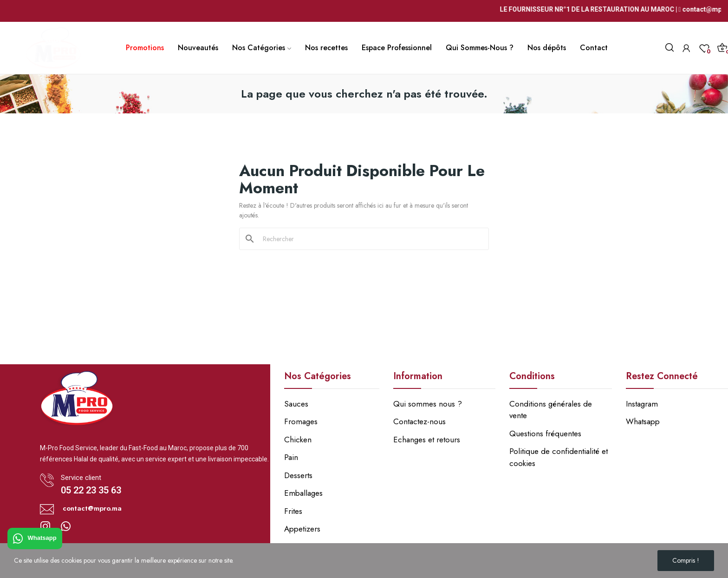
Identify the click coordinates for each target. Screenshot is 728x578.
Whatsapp (35, 539)
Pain (291, 457)
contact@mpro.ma (92, 508)
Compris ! (686, 560)
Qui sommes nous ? (428, 404)
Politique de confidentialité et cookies (559, 457)
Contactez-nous (419, 421)
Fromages (301, 421)
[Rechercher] (370, 239)
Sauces (296, 404)
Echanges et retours (427, 440)
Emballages (303, 493)
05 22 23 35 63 (91, 490)
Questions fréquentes (545, 433)
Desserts (298, 475)
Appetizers (302, 529)
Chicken (298, 440)
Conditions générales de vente (551, 410)
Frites (293, 511)
